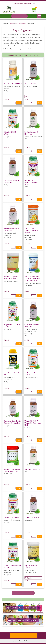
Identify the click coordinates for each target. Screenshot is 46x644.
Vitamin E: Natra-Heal (32, 517)
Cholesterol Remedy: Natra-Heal (32, 326)
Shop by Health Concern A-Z (21, 23)
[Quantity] (13, 103)
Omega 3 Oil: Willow (11, 517)
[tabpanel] (23, 23)
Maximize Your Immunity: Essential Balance (31, 230)
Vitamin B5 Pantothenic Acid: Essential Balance (12, 470)
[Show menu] (39, 16)
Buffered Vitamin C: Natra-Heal (32, 133)
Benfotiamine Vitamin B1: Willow (32, 374)
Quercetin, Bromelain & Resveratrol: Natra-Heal (12, 422)
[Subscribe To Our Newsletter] (24, 635)
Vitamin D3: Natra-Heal (33, 84)
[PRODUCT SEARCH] (19, 16)
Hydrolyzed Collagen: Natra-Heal (12, 181)
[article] (13, 82)
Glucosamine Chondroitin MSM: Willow (31, 182)
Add (19, 103)
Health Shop (12, 23)
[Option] (33, 96)
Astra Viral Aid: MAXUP (13, 84)
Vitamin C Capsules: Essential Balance (11, 278)
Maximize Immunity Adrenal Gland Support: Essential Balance (33, 279)
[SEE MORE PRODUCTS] (23, 593)
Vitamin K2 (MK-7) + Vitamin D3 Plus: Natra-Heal (33, 423)
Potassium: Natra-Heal (32, 469)
